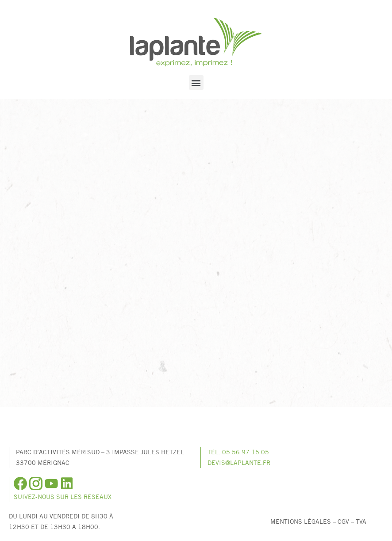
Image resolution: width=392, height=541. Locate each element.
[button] (196, 82)
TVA (361, 521)
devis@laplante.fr (239, 462)
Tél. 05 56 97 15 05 (238, 452)
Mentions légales (301, 521)
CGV (343, 521)
